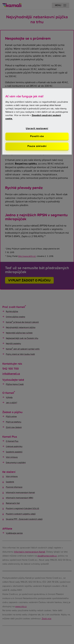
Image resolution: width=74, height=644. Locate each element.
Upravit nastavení (37, 128)
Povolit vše (37, 136)
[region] (37, 121)
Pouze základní (37, 146)
